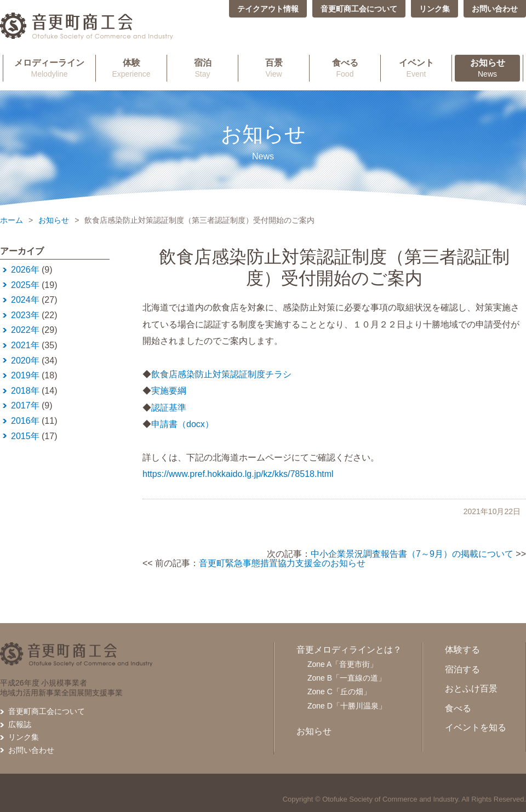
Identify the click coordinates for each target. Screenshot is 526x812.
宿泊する (462, 669)
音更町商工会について (359, 9)
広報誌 (20, 724)
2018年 (25, 391)
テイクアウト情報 (268, 9)
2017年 (25, 405)
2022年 (25, 330)
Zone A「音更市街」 (342, 664)
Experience (131, 68)
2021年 (25, 345)
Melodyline (49, 68)
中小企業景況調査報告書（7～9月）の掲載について (412, 554)
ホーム (12, 220)
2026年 (25, 270)
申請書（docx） (182, 424)
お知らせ (54, 220)
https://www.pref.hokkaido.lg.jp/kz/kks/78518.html (238, 474)
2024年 (25, 300)
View (274, 68)
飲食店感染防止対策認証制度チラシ (221, 374)
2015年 (25, 436)
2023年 (25, 315)
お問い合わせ (495, 9)
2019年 (25, 375)
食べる (458, 708)
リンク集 (434, 9)
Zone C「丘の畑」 (339, 692)
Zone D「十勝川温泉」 (347, 706)
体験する (462, 650)
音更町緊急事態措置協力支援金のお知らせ (282, 563)
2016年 (25, 421)
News (487, 68)
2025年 (25, 285)
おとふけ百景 (471, 689)
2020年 (25, 361)
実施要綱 (169, 391)
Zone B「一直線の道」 (347, 678)
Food (345, 68)
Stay (202, 68)
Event (416, 68)
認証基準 (169, 408)
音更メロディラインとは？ (349, 650)
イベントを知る (476, 727)
